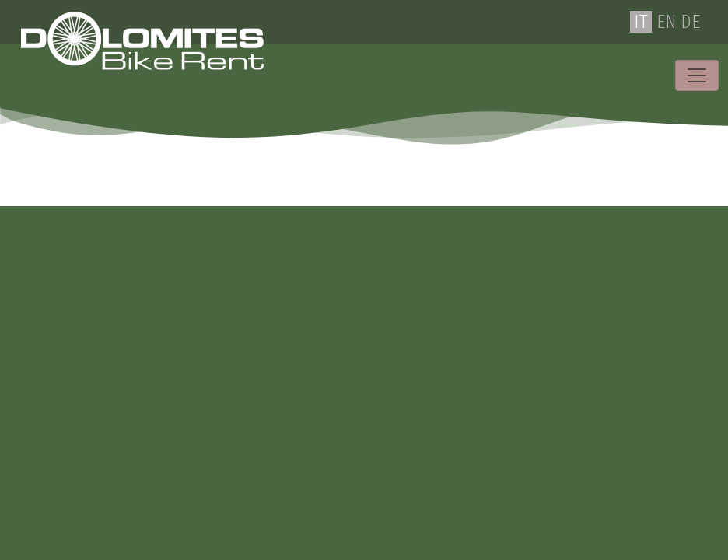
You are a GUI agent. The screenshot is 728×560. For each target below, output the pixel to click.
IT (641, 22)
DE (690, 22)
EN (666, 22)
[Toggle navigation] (697, 75)
